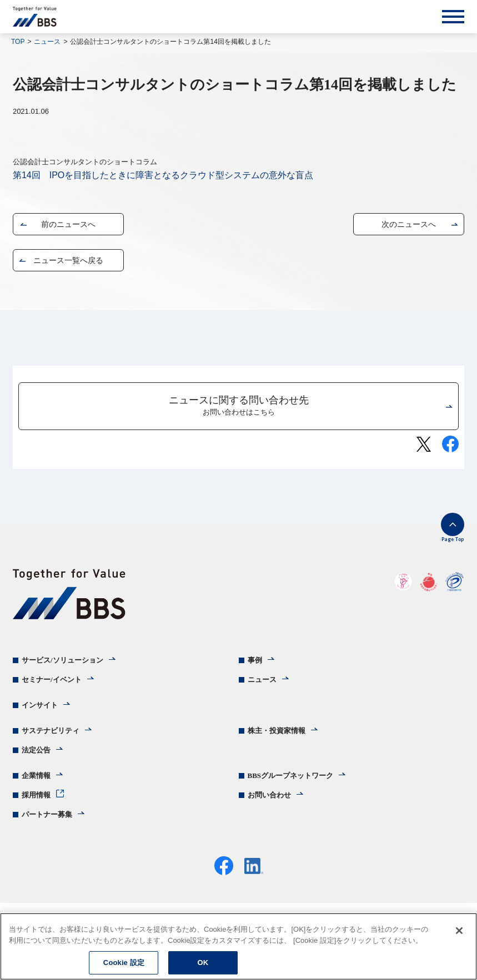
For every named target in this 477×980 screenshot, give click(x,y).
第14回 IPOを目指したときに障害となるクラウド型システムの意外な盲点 (163, 175)
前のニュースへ (68, 224)
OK (203, 963)
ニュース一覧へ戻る (68, 260)
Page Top (453, 539)
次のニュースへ (409, 224)
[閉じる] (459, 931)
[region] (238, 946)
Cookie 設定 (124, 963)
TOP (18, 42)
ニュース (47, 42)
